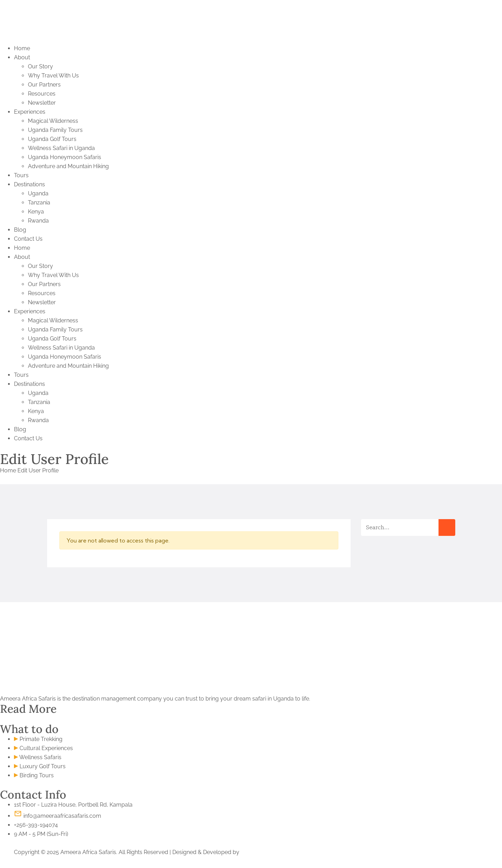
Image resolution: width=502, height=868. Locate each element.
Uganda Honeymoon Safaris (65, 157)
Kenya (36, 212)
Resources (42, 94)
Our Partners (44, 85)
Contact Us (28, 239)
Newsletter (42, 103)
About (22, 57)
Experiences (30, 112)
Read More (28, 709)
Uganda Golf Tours (52, 139)
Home (22, 48)
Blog (20, 230)
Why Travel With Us (53, 76)
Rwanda (38, 221)
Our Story (40, 66)
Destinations (29, 184)
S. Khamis (253, 852)
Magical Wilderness (53, 121)
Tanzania (39, 203)
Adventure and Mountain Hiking (68, 166)
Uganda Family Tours (55, 130)
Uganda (38, 193)
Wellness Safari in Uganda (61, 148)
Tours (21, 175)
